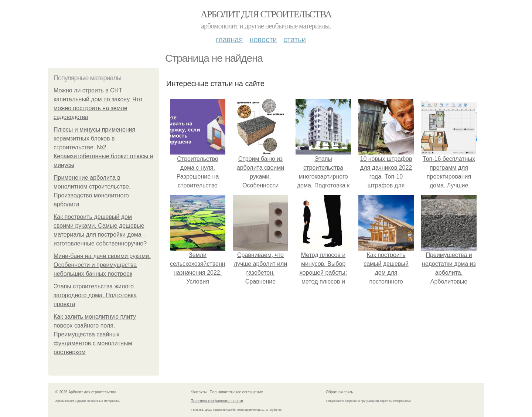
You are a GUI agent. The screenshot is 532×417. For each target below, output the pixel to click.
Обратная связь (340, 392)
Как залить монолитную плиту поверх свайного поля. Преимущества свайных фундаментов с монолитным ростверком (95, 334)
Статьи (294, 40)
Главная (229, 40)
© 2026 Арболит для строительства (86, 392)
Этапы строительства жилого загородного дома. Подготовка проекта (95, 295)
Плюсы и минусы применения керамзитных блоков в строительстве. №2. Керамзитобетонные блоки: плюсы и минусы (103, 147)
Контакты (199, 392)
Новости (263, 40)
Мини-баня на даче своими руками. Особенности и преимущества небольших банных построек (102, 265)
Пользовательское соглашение (236, 392)
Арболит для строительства (266, 14)
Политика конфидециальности (217, 401)
